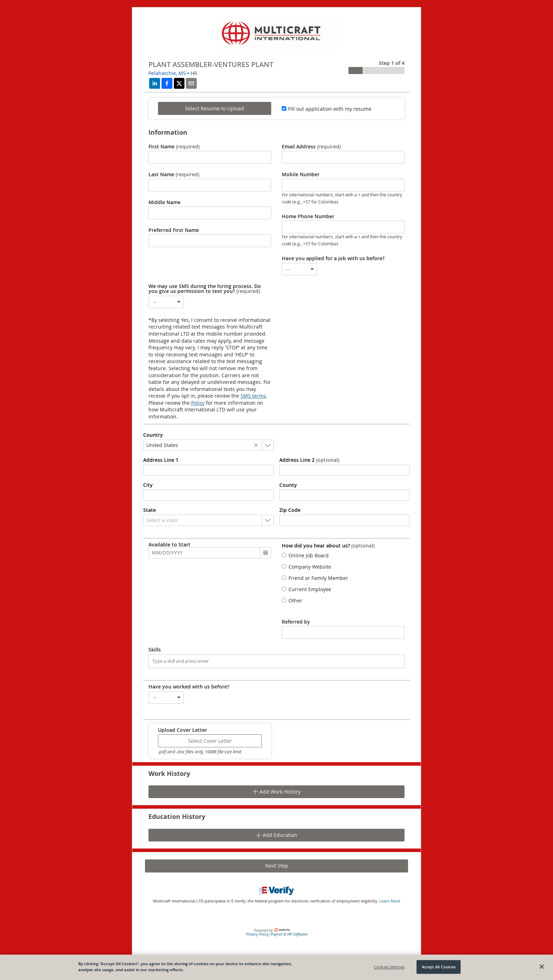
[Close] (542, 967)
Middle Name (165, 202)
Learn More (390, 901)
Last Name (174, 174)
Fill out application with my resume (330, 109)
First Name (174, 147)
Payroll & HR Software (289, 934)
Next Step (277, 866)
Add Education (276, 835)
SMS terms (253, 396)
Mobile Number (301, 174)
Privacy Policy (257, 934)
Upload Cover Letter (183, 730)
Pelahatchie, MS (167, 73)
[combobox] (299, 269)
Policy (198, 403)
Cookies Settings (389, 967)
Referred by (296, 622)
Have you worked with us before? (189, 687)
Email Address (311, 147)
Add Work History (276, 792)
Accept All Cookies (439, 967)
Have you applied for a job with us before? (333, 258)
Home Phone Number (308, 216)
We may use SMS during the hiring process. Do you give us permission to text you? (205, 289)
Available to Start (169, 545)
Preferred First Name (174, 230)
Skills (155, 650)
